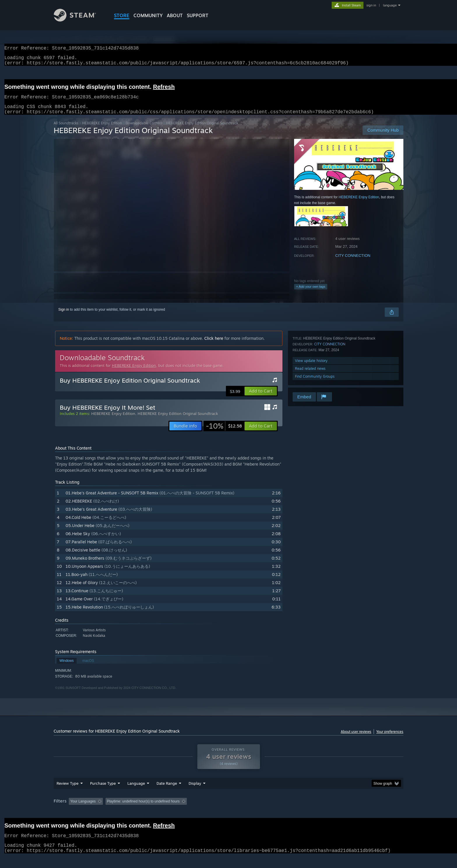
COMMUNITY (148, 15)
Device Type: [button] (353, 812)
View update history (311, 368)
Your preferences (390, 739)
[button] (261, 398)
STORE (122, 15)
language (390, 5)
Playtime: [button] (187, 812)
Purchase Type (103, 794)
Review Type (67, 794)
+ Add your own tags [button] (311, 294)
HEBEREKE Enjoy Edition (102, 130)
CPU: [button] (308, 812)
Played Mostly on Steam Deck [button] (229, 812)
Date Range (167, 794)
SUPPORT (198, 15)
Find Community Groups (315, 383)
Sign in (64, 317)
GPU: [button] (327, 812)
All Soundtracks (66, 130)
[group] (228, 813)
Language (136, 794)
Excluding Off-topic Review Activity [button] (142, 812)
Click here (214, 345)
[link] (224, 433)
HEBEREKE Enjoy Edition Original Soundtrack (178, 420)
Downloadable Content (144, 130)
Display (195, 794)
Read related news (310, 375)
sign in (371, 5)
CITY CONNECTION (353, 262)
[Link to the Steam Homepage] (79, 20)
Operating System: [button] (278, 812)
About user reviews (356, 739)
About (175, 15)
